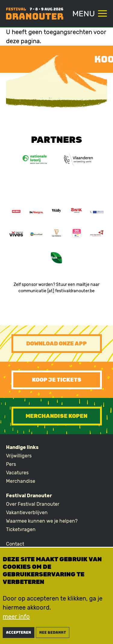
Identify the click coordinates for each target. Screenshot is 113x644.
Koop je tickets (57, 380)
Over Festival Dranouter (33, 504)
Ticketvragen (21, 529)
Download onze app (56, 344)
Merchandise (21, 481)
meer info (16, 618)
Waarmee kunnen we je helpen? (42, 521)
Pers (11, 464)
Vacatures (17, 473)
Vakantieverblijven (27, 513)
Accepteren (19, 634)
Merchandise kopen (56, 416)
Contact (15, 544)
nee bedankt (53, 634)
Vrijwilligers (19, 456)
